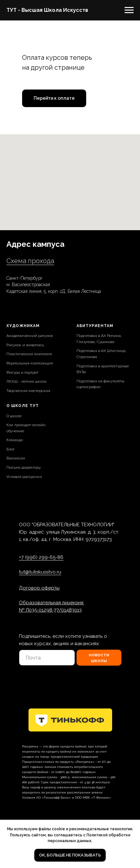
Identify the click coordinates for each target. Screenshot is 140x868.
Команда (15, 440)
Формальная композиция (30, 363)
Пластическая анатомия (29, 354)
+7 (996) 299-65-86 (41, 557)
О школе (14, 416)
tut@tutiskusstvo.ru (40, 572)
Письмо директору (24, 467)
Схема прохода (30, 261)
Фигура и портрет (22, 372)
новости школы (99, 658)
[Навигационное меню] (129, 10)
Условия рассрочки (24, 477)
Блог (11, 449)
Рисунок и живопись (25, 345)
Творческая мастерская (28, 391)
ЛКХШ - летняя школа (26, 381)
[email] (47, 658)
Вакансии (16, 458)
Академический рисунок (30, 336)
